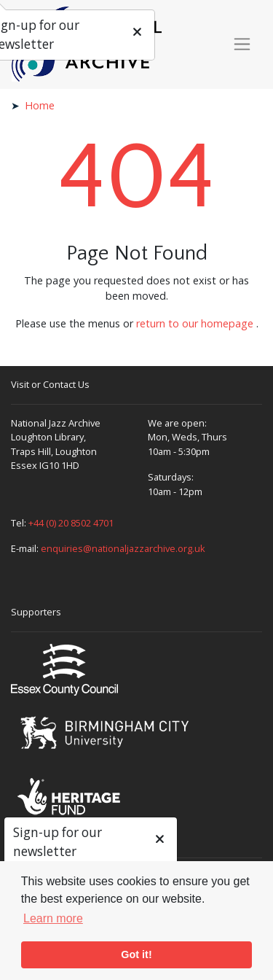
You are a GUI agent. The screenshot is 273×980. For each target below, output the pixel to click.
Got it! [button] (136, 954)
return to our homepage (195, 323)
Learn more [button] (53, 918)
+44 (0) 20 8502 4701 (71, 523)
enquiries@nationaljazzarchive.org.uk (123, 548)
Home (40, 105)
